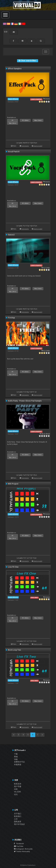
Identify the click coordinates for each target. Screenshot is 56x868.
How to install (38, 146)
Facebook (19, 844)
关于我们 (18, 814)
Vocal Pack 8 (14, 152)
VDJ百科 (17, 792)
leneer (48, 99)
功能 (16, 759)
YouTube (19, 846)
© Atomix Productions (28, 865)
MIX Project (13, 484)
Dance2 (11, 235)
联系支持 (18, 784)
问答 (16, 789)
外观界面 (18, 765)
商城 (16, 757)
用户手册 (18, 787)
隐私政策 (18, 822)
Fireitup (11, 318)
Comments (25, 146)
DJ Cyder (47, 268)
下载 (16, 754)
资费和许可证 (19, 762)
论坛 (16, 794)
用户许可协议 (19, 824)
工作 (16, 819)
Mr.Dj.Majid (46, 434)
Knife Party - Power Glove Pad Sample (25, 401)
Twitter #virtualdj (22, 851)
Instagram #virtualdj (23, 849)
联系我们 (18, 816)
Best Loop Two (14, 650)
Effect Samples (15, 69)
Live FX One (13, 567)
